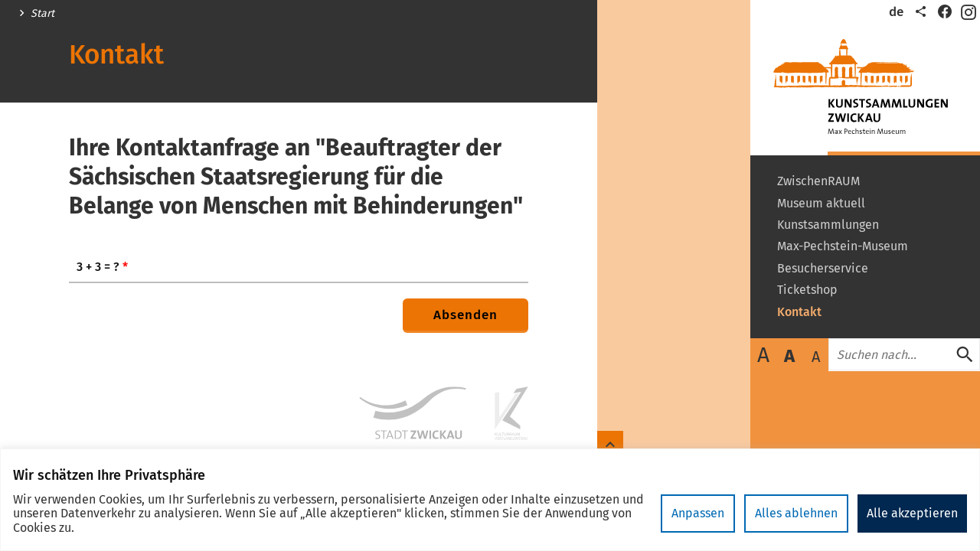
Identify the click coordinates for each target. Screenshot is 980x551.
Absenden (465, 315)
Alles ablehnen (796, 513)
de (896, 12)
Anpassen (698, 513)
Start (42, 14)
